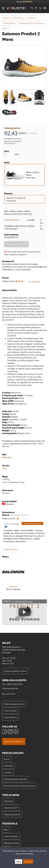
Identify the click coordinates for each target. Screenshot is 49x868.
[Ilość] (9, 154)
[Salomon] (13, 578)
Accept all (28, 862)
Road (4, 468)
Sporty (7, 18)
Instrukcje (8, 772)
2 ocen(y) (34, 282)
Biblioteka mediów (11, 843)
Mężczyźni (7, 457)
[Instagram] (10, 732)
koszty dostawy (33, 133)
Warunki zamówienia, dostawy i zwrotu (19, 786)
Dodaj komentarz (11, 549)
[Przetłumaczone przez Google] (11, 524)
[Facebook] (4, 732)
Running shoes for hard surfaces (32, 23)
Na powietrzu (19, 18)
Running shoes (9, 23)
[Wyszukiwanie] (32, 8)
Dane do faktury (10, 717)
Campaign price (12, 128)
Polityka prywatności (12, 814)
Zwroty (7, 759)
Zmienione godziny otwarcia (15, 671)
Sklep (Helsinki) (12, 220)
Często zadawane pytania (14, 704)
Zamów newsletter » (14, 742)
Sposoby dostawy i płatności (15, 779)
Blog (6, 830)
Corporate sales (10, 711)
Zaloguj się (8, 801)
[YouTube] (16, 732)
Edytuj (19, 862)
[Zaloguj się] (36, 8)
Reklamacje (9, 766)
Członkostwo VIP (11, 808)
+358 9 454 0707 (14, 684)
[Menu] (3, 8)
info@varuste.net (10, 688)
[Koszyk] (40, 8)
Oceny (25, 2)
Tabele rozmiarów (11, 836)
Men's (6, 28)
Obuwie (32, 18)
